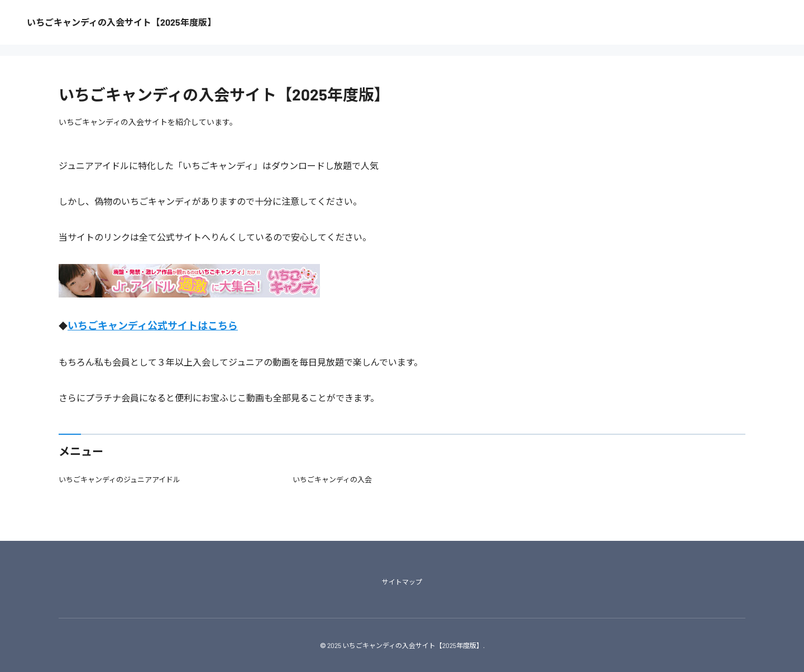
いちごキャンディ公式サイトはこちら (153, 325)
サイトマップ (402, 582)
